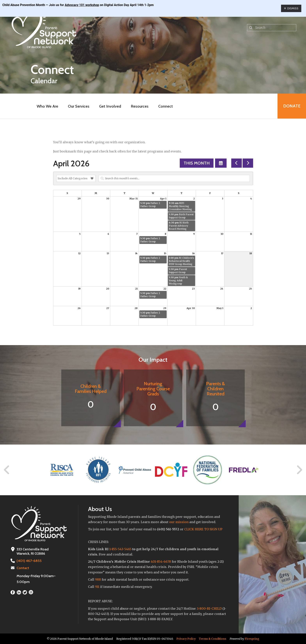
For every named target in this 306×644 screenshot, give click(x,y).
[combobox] (272, 28)
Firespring (252, 639)
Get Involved (110, 106)
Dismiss (291, 8)
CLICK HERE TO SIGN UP (203, 529)
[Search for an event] (174, 178)
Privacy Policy (186, 639)
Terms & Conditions (213, 639)
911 (97, 587)
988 (98, 579)
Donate (292, 106)
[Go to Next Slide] (299, 470)
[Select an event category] (76, 178)
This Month (197, 163)
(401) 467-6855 (29, 561)
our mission (179, 522)
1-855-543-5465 (120, 549)
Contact (23, 568)
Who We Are (47, 106)
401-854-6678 (161, 562)
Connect (165, 106)
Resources (139, 106)
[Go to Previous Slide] (7, 470)
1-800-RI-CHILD (209, 609)
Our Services (78, 106)
